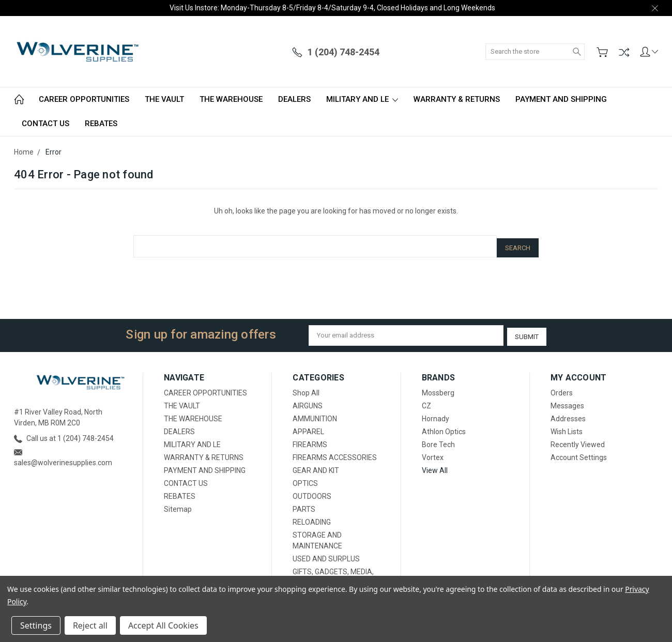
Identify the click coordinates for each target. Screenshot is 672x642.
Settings (36, 625)
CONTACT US (45, 124)
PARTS (304, 505)
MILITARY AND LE (362, 99)
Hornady (436, 414)
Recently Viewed (578, 440)
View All (435, 466)
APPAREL (308, 427)
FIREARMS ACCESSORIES (335, 453)
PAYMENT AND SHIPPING (561, 99)
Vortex (433, 453)
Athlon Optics (444, 427)
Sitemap (178, 505)
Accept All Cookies (163, 625)
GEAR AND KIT (316, 466)
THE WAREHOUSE (231, 99)
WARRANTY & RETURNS (457, 99)
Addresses (568, 414)
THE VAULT (164, 99)
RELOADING (312, 517)
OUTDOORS (312, 492)
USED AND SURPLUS (326, 554)
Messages (567, 401)
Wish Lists (567, 427)
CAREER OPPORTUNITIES (84, 99)
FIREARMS (310, 440)
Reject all (90, 625)
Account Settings (579, 453)
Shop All (306, 388)
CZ (426, 401)
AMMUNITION (315, 414)
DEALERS (294, 99)
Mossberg (438, 388)
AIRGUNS (308, 401)
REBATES (101, 124)
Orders (562, 388)
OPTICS (305, 479)
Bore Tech (438, 440)
